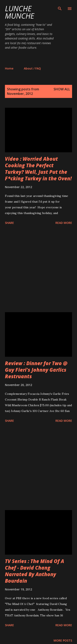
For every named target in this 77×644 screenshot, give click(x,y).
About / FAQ (32, 68)
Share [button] (9, 223)
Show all (62, 89)
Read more (64, 223)
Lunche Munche (20, 12)
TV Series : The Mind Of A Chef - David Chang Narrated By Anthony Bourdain (34, 571)
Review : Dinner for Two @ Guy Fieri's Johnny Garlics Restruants (36, 370)
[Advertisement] (41, 58)
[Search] (60, 7)
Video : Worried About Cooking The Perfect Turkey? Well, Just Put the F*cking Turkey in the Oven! (38, 169)
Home (9, 68)
